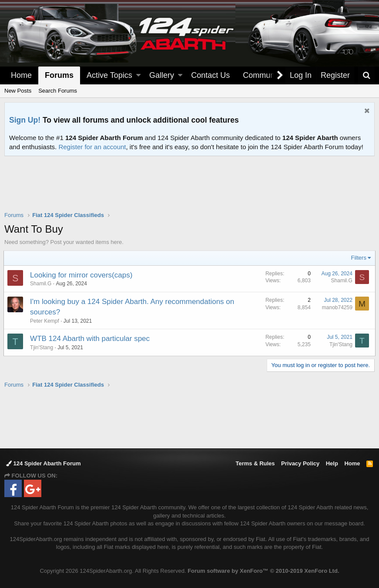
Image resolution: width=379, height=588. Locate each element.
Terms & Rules (255, 463)
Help (332, 463)
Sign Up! (25, 120)
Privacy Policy (300, 463)
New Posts (18, 91)
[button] (138, 75)
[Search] (366, 75)
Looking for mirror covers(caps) (82, 275)
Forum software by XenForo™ (263, 571)
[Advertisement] (190, 189)
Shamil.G (42, 284)
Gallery (162, 75)
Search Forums (58, 91)
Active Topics (109, 75)
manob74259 (336, 307)
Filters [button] (358, 258)
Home (21, 75)
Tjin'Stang (42, 347)
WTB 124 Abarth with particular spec (91, 339)
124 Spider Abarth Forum (43, 463)
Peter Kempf (45, 321)
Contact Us (210, 75)
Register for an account (92, 147)
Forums (59, 75)
